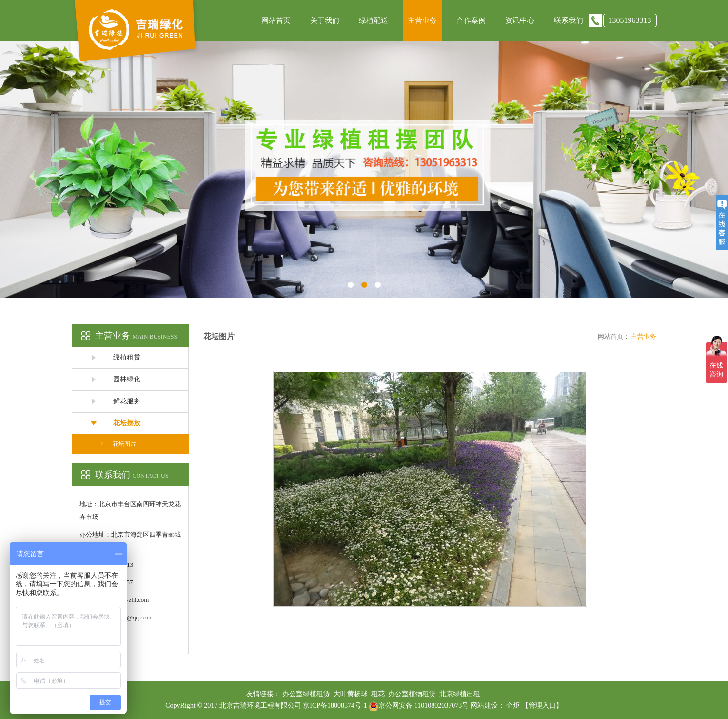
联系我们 (569, 20)
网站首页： (614, 336)
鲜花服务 (127, 401)
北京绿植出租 (460, 694)
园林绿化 (127, 379)
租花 (378, 694)
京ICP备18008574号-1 (336, 706)
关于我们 (325, 20)
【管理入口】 (542, 706)
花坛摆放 (127, 423)
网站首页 (276, 20)
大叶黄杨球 (351, 694)
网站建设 (484, 706)
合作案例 (471, 20)
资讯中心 (520, 20)
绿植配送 (374, 20)
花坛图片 (124, 444)
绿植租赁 (127, 357)
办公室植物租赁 (412, 694)
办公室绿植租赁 (306, 694)
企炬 (513, 706)
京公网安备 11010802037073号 (419, 706)
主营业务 (422, 20)
